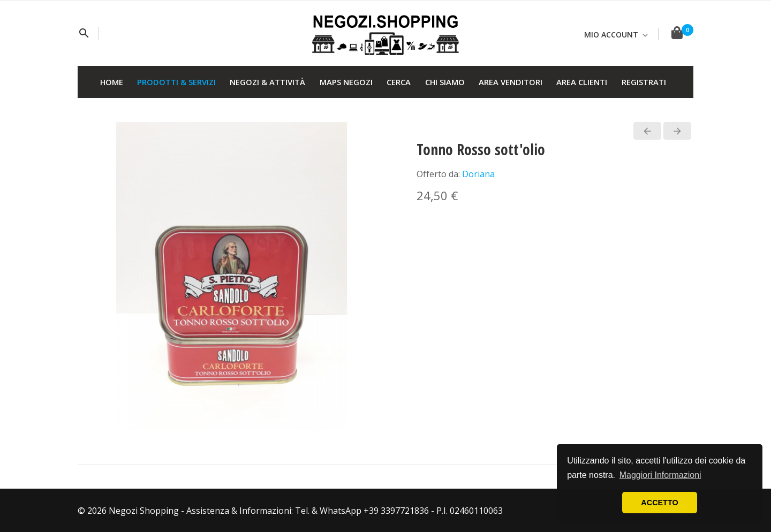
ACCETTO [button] (659, 503)
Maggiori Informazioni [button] (660, 475)
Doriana (478, 174)
